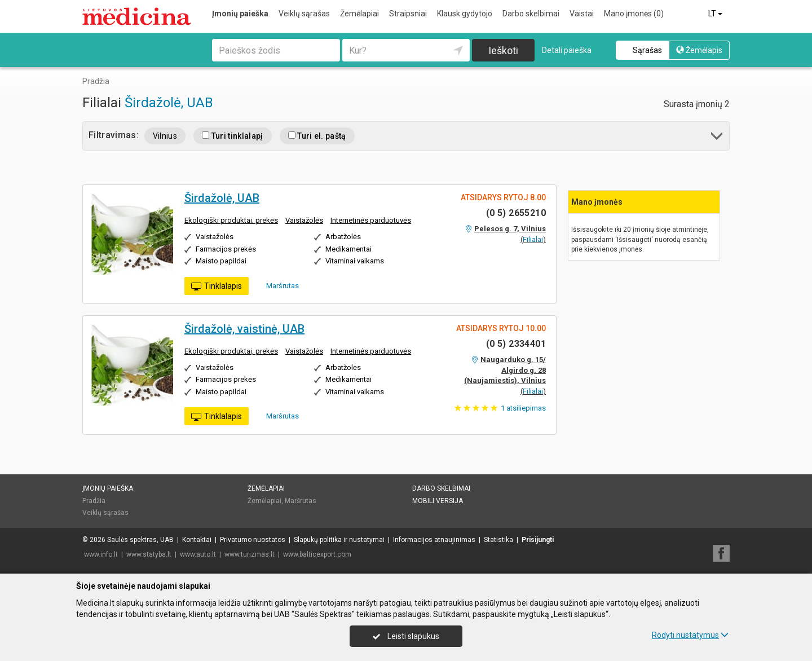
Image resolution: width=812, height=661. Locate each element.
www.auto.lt (198, 554)
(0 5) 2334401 (516, 344)
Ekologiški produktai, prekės (231, 220)
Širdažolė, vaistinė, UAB (244, 329)
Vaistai (582, 14)
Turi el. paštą (317, 136)
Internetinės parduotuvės (371, 220)
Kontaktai (197, 540)
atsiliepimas (523, 408)
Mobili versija (438, 501)
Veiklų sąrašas (304, 14)
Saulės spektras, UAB (140, 540)
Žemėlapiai (359, 14)
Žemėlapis (699, 50)
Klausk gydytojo (465, 14)
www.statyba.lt (149, 554)
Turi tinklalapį (232, 136)
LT (716, 14)
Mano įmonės (634, 14)
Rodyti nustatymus (690, 635)
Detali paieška (567, 50)
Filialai (533, 239)
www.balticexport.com (317, 554)
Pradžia (94, 501)
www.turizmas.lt (250, 554)
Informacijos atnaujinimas (434, 540)
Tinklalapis (217, 287)
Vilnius (165, 136)
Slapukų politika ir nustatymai (339, 540)
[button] (718, 138)
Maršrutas (279, 285)
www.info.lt (101, 554)
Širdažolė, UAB (169, 103)
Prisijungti (538, 540)
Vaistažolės (304, 220)
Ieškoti (503, 50)
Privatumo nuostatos (253, 540)
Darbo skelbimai (531, 14)
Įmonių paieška (240, 14)
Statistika (498, 540)
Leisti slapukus (406, 636)
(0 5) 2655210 (516, 213)
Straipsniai (408, 14)
